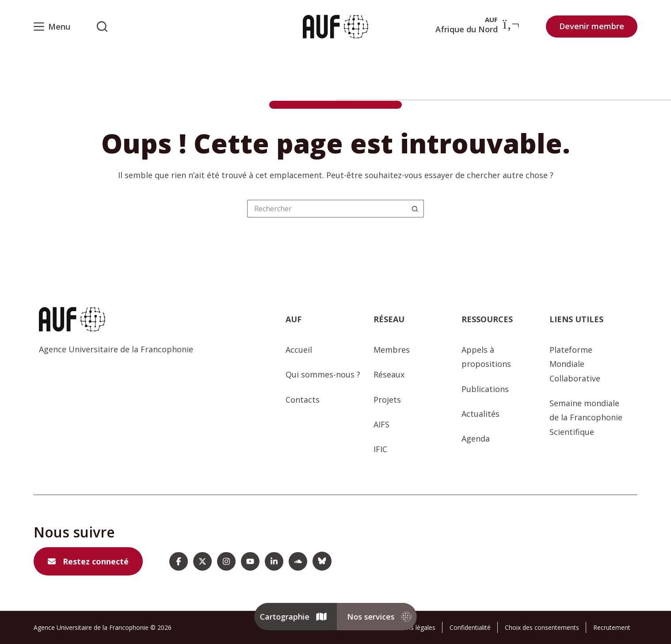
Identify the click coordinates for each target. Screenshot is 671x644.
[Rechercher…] (327, 209)
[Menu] (52, 27)
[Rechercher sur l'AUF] (102, 27)
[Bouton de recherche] (415, 209)
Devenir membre (592, 26)
